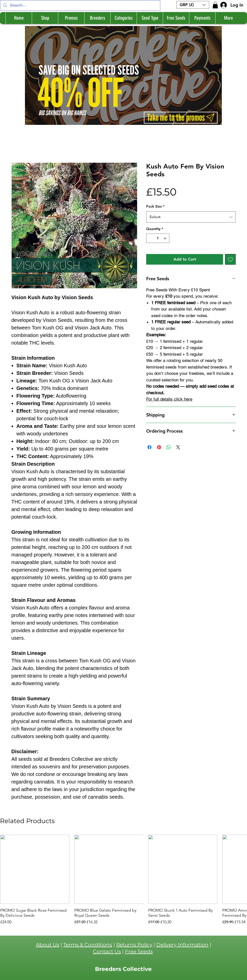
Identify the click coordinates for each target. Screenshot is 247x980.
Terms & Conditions (88, 945)
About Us (48, 945)
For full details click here (169, 399)
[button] (193, 5)
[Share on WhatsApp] (169, 447)
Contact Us (107, 951)
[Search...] (80, 5)
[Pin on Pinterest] (159, 447)
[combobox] (191, 217)
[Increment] (165, 238)
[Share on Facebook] (149, 447)
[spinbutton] (158, 238)
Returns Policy (134, 945)
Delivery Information (182, 945)
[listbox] (193, 5)
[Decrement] (150, 238)
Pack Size (155, 206)
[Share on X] (178, 447)
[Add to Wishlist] (230, 259)
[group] (124, 880)
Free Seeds (139, 951)
